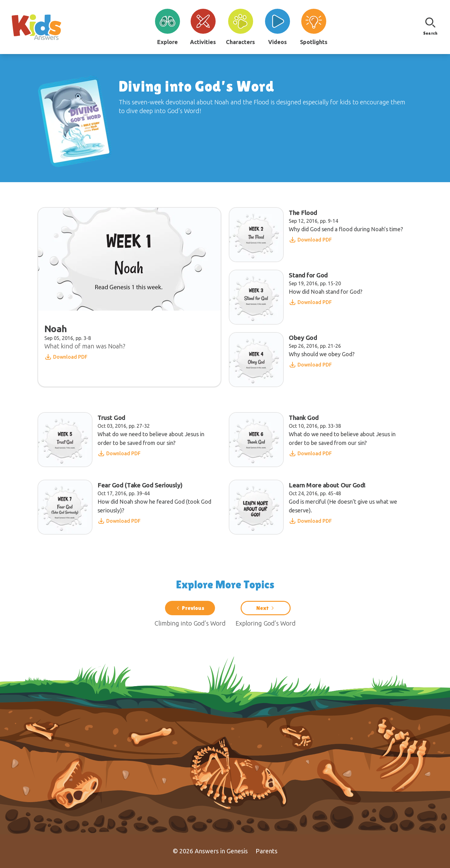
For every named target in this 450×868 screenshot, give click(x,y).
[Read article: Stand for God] (298, 297)
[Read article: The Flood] (318, 235)
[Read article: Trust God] (129, 440)
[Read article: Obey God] (294, 360)
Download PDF (66, 357)
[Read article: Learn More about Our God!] (321, 507)
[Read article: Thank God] (321, 440)
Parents (267, 851)
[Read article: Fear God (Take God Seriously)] (129, 507)
